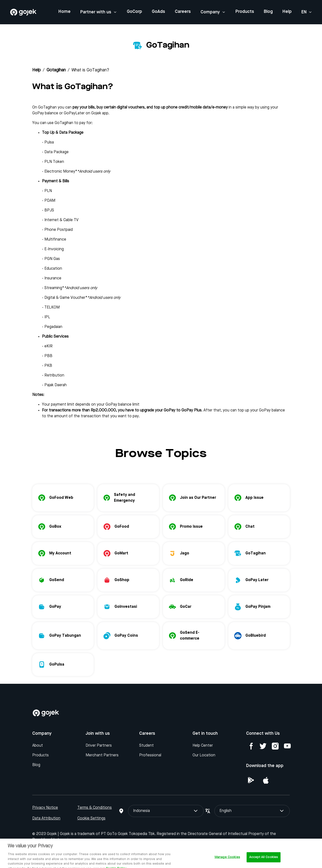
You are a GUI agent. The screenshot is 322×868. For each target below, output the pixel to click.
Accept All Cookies (264, 863)
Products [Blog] (40, 755)
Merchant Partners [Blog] (102, 755)
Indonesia (166, 811)
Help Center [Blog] (203, 746)
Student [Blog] (146, 746)
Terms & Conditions (95, 808)
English (252, 811)
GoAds (158, 12)
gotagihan (56, 70)
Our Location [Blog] (204, 755)
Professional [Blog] (150, 755)
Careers (183, 12)
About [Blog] (38, 746)
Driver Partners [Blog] (99, 746)
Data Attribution (46, 818)
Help (287, 12)
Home (64, 12)
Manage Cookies (227, 863)
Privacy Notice (45, 808)
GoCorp (134, 12)
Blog (268, 12)
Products (245, 12)
